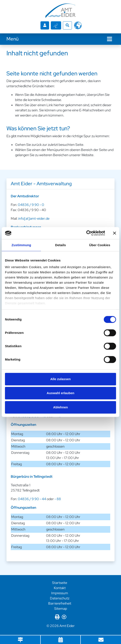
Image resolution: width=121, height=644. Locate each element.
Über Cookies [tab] (100, 245)
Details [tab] (60, 245)
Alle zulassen (60, 379)
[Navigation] (109, 39)
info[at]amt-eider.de (34, 219)
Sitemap (61, 609)
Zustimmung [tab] (21, 245)
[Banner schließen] (115, 233)
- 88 (58, 499)
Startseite (60, 583)
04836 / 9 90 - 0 (31, 205)
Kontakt (60, 588)
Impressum (60, 593)
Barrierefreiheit (60, 603)
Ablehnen (60, 407)
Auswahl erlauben (60, 393)
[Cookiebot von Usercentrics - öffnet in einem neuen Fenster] (86, 233)
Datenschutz (60, 598)
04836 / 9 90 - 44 (32, 499)
